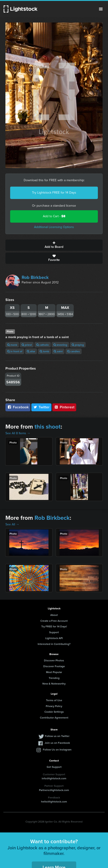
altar (31, 351)
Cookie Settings (54, 712)
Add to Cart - (54, 216)
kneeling (60, 345)
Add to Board (54, 245)
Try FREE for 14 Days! (54, 626)
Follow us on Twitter (57, 736)
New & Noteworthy (54, 684)
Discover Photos (54, 660)
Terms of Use (54, 700)
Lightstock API (54, 638)
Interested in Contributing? (54, 644)
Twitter (41, 407)
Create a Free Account (54, 621)
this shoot (48, 427)
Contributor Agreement (54, 718)
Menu (101, 9)
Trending (54, 678)
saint (58, 351)
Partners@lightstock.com (54, 790)
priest (27, 345)
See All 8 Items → (18, 433)
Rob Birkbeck (35, 277)
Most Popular (54, 672)
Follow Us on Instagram (57, 749)
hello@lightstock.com (54, 801)
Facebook (18, 407)
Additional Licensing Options (54, 227)
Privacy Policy (54, 706)
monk (12, 345)
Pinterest (64, 407)
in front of (15, 351)
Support (54, 632)
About (54, 615)
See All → (12, 524)
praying (78, 345)
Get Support (54, 767)
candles (74, 351)
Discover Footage (54, 666)
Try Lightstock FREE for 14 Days (54, 193)
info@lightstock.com (54, 778)
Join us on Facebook (57, 743)
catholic (43, 345)
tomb (44, 351)
